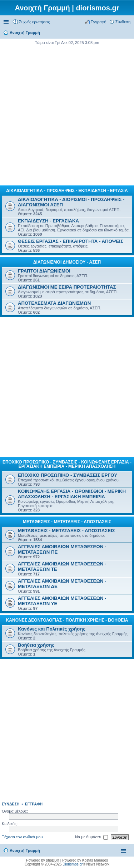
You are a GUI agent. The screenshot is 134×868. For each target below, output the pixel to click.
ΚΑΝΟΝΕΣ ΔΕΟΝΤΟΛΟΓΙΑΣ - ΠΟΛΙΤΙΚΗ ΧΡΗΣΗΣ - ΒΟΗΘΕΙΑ (67, 620)
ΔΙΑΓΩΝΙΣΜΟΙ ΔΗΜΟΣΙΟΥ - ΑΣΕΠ (67, 262)
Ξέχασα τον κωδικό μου (22, 837)
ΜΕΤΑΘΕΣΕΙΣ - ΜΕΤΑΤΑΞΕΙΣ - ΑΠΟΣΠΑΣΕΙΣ (67, 522)
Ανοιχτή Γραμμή (25, 850)
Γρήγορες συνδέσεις (7, 22)
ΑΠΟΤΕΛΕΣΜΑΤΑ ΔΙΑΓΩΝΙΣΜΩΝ (54, 303)
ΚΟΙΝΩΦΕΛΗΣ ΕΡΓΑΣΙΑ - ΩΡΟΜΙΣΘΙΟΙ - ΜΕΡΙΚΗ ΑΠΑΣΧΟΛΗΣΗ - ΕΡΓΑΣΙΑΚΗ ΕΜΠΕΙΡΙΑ (72, 494)
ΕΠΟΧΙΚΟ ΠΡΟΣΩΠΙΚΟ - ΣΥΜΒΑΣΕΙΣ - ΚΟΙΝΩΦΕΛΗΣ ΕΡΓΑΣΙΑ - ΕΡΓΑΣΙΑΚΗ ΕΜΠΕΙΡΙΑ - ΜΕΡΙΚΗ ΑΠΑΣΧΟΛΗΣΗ (67, 464)
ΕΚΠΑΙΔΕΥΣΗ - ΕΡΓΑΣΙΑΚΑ (48, 221)
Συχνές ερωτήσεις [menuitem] (34, 22)
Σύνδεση (11, 804)
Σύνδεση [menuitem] (123, 22)
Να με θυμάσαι (91, 837)
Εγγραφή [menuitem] (99, 22)
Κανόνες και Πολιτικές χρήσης (52, 629)
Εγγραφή (34, 804)
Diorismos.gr (73, 864)
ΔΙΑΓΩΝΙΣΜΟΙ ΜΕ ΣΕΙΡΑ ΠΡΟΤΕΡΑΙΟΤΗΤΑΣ (67, 287)
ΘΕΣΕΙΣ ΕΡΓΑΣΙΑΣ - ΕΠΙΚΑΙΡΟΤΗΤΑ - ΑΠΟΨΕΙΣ (71, 241)
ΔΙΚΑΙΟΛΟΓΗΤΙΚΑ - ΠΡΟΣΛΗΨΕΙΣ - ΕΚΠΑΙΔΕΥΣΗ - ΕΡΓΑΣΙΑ (67, 191)
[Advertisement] (67, 114)
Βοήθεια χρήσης (36, 645)
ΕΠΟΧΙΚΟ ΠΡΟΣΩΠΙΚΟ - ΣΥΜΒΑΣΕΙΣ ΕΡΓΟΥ (68, 475)
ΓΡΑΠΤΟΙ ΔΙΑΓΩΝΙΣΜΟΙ (44, 271)
